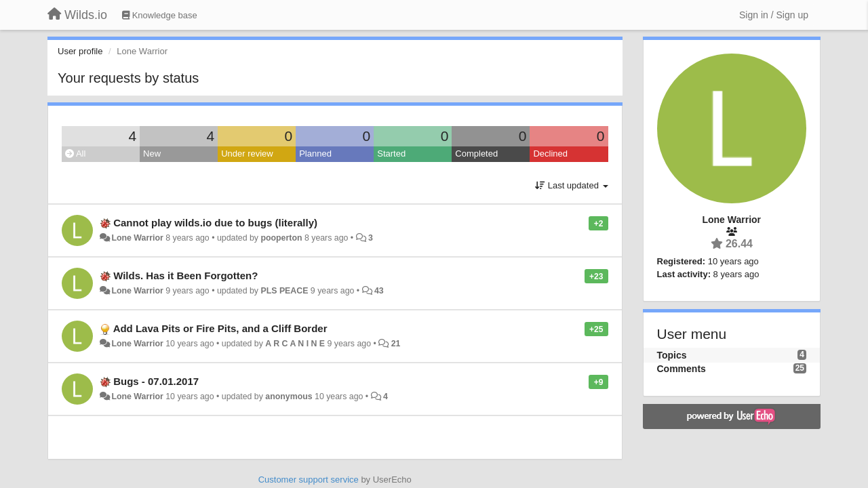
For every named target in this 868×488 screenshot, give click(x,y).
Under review (247, 154)
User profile (80, 51)
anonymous (289, 396)
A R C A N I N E (295, 344)
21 (396, 344)
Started (391, 154)
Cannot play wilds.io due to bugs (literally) (215, 223)
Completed (476, 154)
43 (379, 291)
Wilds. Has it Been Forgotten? (185, 276)
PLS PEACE (284, 291)
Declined (550, 154)
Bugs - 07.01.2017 (156, 381)
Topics (672, 355)
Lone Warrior (137, 238)
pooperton (281, 238)
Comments (682, 369)
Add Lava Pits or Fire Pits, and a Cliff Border (220, 328)
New (152, 154)
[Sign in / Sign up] (774, 15)
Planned (315, 154)
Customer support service (309, 480)
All (75, 154)
